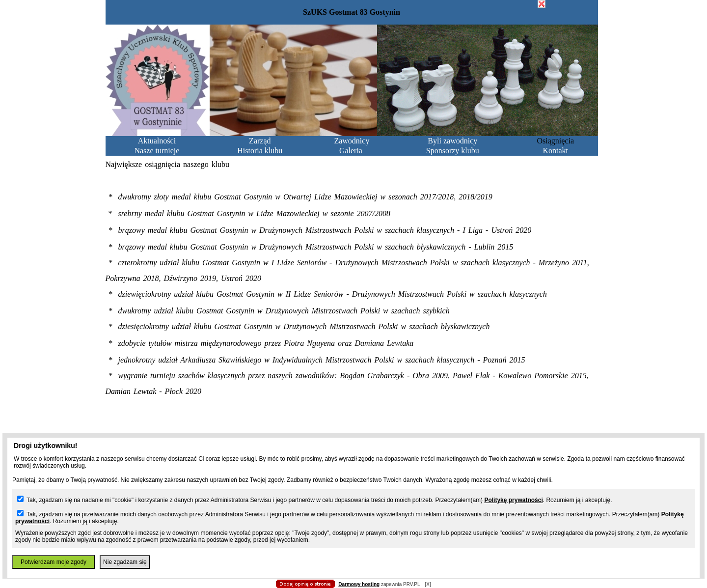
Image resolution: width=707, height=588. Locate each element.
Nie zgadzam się (125, 562)
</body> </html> (353, 49)
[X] (428, 584)
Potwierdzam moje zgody (54, 562)
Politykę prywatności (513, 500)
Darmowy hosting (359, 584)
